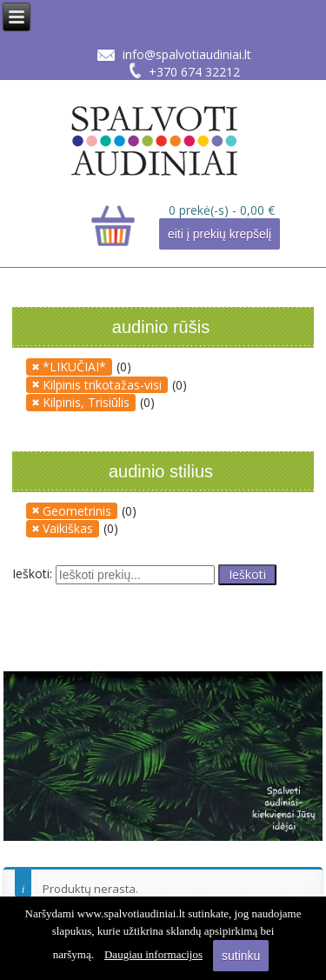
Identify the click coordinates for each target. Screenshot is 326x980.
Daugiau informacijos (153, 954)
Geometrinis (77, 511)
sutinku (241, 956)
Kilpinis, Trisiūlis (86, 402)
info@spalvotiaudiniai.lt (187, 54)
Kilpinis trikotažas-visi (102, 385)
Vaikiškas (68, 528)
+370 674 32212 (194, 72)
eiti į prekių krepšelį (220, 234)
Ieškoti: (32, 573)
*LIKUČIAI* (74, 367)
